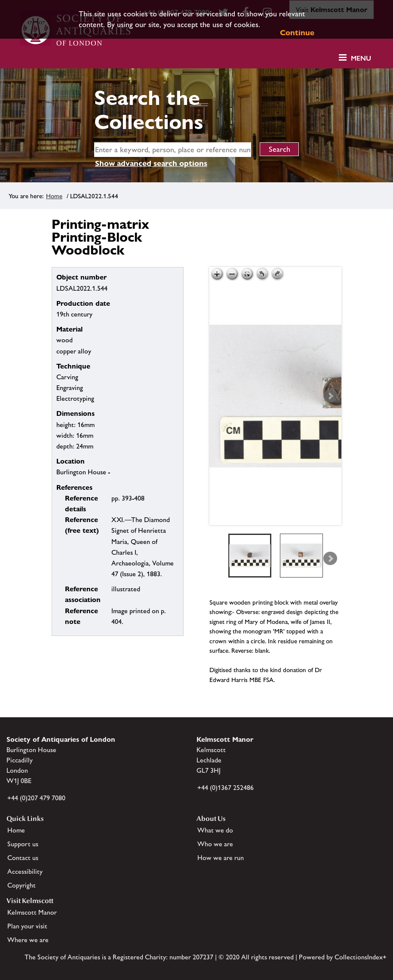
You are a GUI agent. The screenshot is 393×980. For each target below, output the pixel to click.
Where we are (28, 940)
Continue (297, 32)
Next (330, 396)
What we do (215, 830)
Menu (361, 58)
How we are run (221, 858)
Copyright (21, 885)
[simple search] (173, 150)
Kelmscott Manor (32, 912)
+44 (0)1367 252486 (226, 788)
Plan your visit (27, 926)
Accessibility (25, 871)
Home (54, 196)
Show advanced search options (151, 163)
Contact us (23, 858)
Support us (23, 844)
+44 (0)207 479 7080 (36, 798)
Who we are (215, 844)
